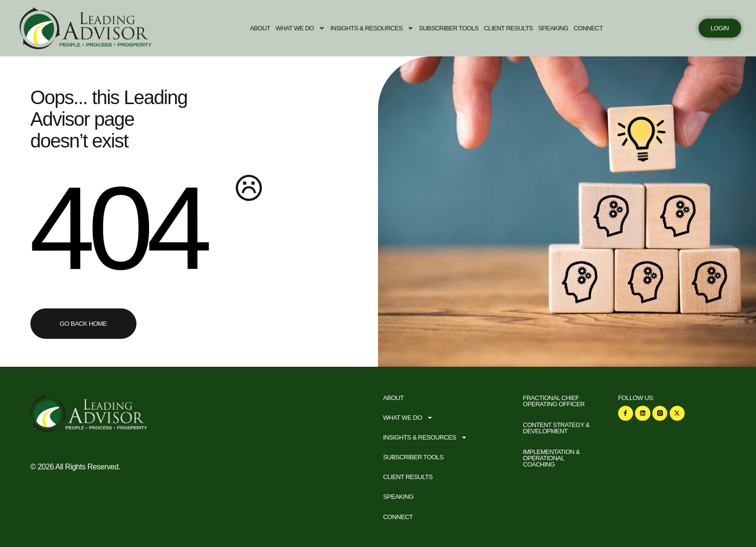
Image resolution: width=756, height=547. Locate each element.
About (266, 28)
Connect (594, 28)
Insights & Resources (378, 28)
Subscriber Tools (455, 28)
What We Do (306, 28)
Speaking (559, 28)
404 (117, 227)
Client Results (514, 28)
